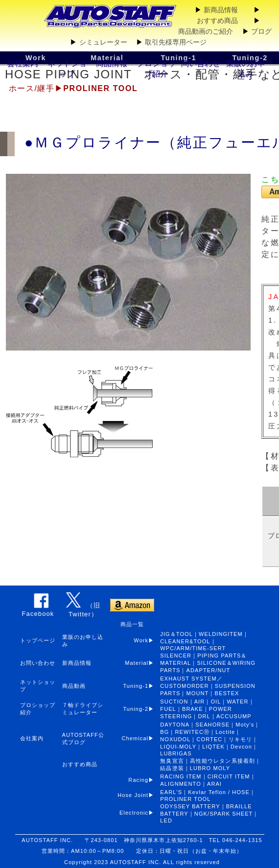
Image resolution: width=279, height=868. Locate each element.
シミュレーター (103, 42)
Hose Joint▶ (139, 795)
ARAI (214, 784)
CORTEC (210, 739)
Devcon (241, 747)
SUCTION (174, 702)
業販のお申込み (246, 69)
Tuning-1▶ (141, 686)
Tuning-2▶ (141, 709)
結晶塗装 (172, 768)
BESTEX (227, 693)
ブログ (261, 31)
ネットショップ (67, 69)
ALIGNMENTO (181, 784)
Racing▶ (144, 780)
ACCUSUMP (234, 716)
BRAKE (193, 709)
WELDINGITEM (221, 634)
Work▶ (144, 640)
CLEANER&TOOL (185, 641)
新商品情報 (221, 10)
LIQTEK (213, 747)
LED (166, 821)
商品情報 (112, 63)
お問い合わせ (38, 663)
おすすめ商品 (217, 21)
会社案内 (23, 63)
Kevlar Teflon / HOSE (219, 792)
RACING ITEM (181, 776)
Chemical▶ (141, 738)
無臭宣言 (172, 761)
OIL (216, 702)
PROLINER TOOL (185, 799)
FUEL (168, 709)
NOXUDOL (175, 739)
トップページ (38, 640)
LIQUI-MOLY (178, 747)
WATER (238, 702)
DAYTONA (175, 725)
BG (164, 732)
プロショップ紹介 (156, 69)
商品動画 (74, 686)
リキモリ (240, 739)
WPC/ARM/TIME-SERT (193, 648)
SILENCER (176, 656)
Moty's (245, 725)
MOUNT (198, 693)
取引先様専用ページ (176, 42)
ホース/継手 (32, 88)
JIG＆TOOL (176, 634)
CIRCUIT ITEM (229, 776)
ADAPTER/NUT (209, 670)
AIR (200, 702)
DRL (204, 716)
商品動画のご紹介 (206, 31)
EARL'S (171, 792)
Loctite (225, 732)
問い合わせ (201, 63)
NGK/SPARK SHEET (224, 814)
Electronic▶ (140, 813)
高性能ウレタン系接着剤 (222, 761)
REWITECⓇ (193, 732)
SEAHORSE (212, 725)
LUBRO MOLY (210, 768)
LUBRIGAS (176, 753)
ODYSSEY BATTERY (190, 806)
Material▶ (142, 663)
